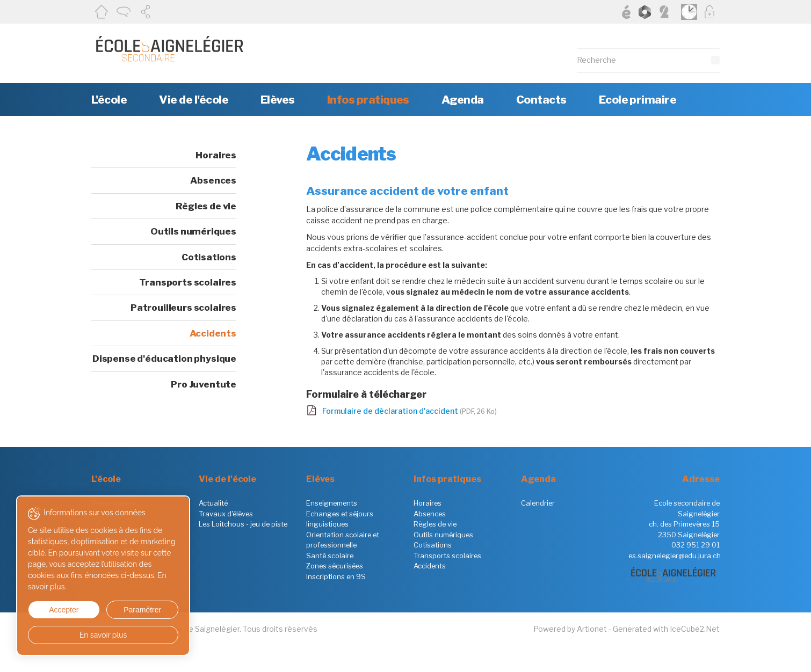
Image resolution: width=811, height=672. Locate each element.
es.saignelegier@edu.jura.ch (675, 556)
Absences (213, 180)
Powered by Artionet (570, 629)
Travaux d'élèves (226, 514)
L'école (109, 100)
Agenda (463, 100)
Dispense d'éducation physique (164, 359)
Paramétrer (142, 610)
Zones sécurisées (335, 566)
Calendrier (538, 503)
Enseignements (332, 503)
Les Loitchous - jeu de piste (243, 524)
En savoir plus (103, 635)
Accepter (64, 610)
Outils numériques (193, 231)
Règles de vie (206, 206)
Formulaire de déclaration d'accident (410, 411)
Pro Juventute (204, 384)
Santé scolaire (330, 556)
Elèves (278, 100)
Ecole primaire (638, 100)
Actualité (213, 503)
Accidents (213, 333)
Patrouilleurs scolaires (183, 308)
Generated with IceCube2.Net (666, 629)
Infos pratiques (368, 100)
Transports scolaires (188, 282)
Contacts (541, 100)
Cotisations (209, 257)
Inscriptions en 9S (336, 576)
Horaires (216, 155)
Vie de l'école (194, 100)
